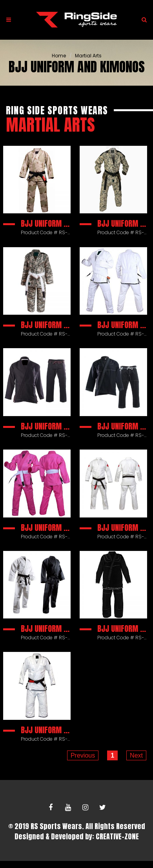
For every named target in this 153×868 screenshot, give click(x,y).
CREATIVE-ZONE (117, 836)
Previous (83, 755)
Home (59, 56)
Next (136, 755)
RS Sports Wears (56, 826)
